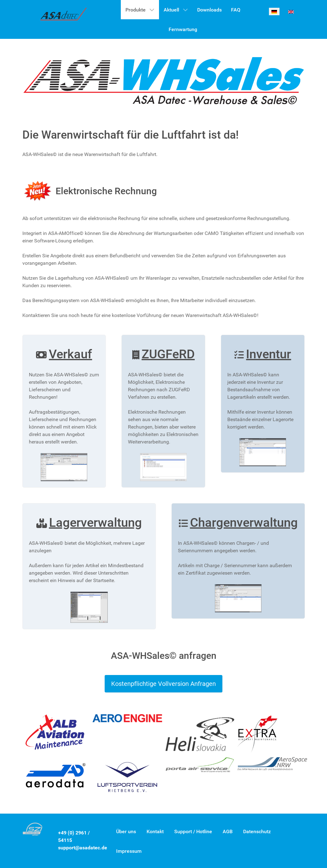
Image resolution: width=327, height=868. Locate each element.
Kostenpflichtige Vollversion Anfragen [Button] (163, 684)
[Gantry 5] (164, 80)
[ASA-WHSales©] (64, 16)
